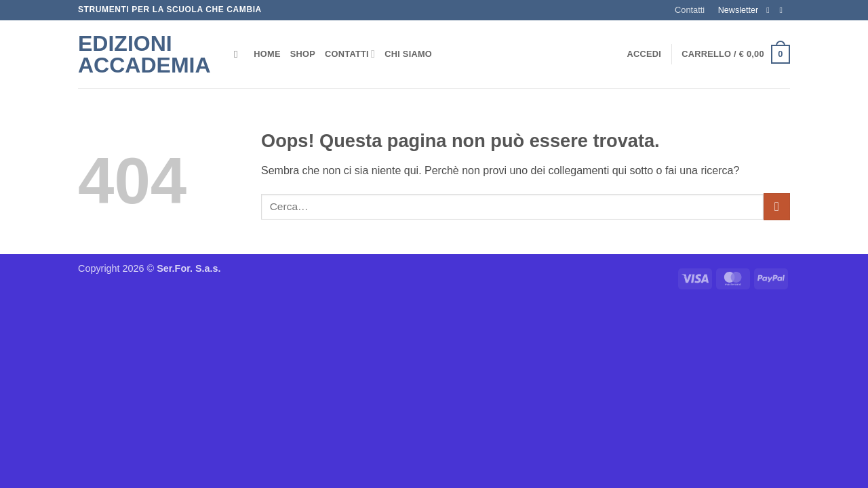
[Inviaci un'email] (783, 10)
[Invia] (777, 206)
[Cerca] (239, 54)
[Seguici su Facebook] (770, 10)
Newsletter (738, 10)
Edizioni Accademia (144, 54)
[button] (645, 54)
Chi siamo (408, 54)
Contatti (690, 10)
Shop (303, 54)
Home (267, 54)
